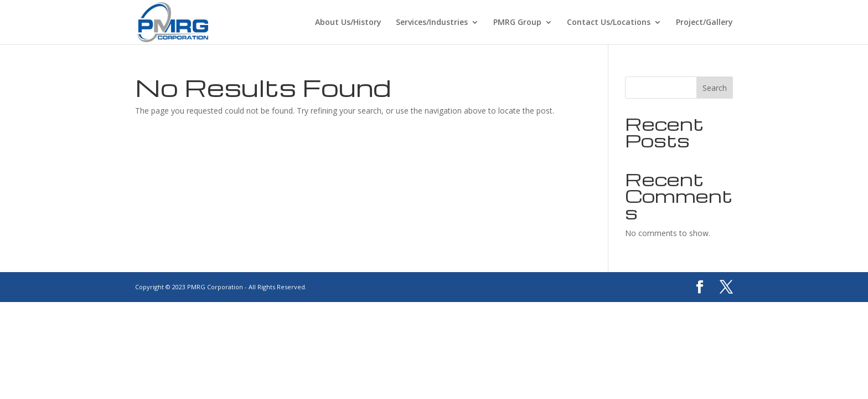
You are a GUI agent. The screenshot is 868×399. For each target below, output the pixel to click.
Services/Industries (432, 23)
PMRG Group (517, 23)
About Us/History (348, 23)
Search (715, 88)
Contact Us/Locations (609, 23)
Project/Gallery (704, 23)
